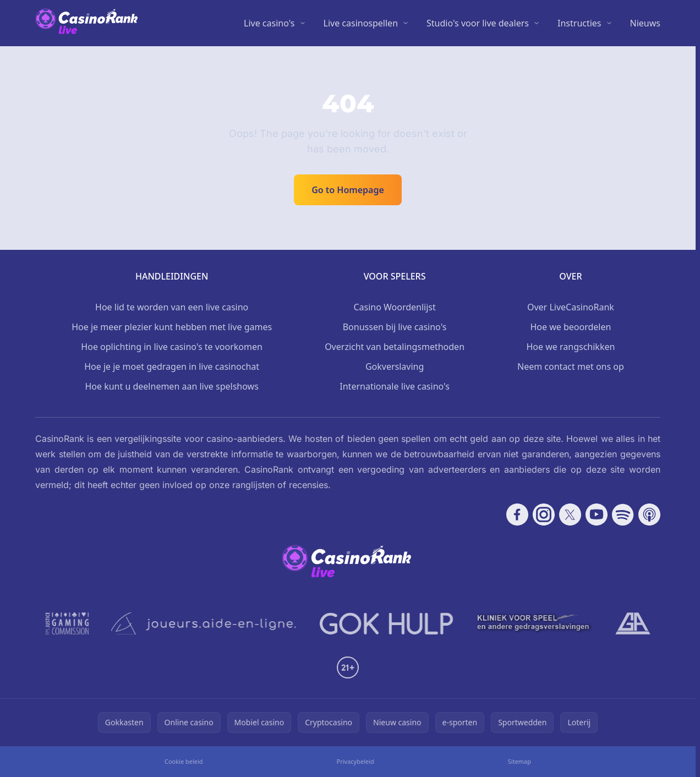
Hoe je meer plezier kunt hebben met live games (172, 327)
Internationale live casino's (395, 386)
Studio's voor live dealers (478, 23)
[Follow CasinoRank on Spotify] (623, 515)
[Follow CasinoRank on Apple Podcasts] (649, 515)
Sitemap (519, 761)
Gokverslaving (395, 366)
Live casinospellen (361, 23)
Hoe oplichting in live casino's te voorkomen (172, 347)
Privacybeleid (356, 761)
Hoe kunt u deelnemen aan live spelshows (171, 386)
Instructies (579, 23)
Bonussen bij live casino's (395, 327)
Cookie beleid (184, 761)
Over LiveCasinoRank (571, 307)
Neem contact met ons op (571, 366)
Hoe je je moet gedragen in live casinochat (172, 366)
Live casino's (269, 23)
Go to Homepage (348, 190)
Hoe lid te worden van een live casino (172, 307)
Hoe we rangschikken (571, 347)
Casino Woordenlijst (394, 307)
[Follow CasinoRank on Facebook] (517, 515)
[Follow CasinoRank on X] (570, 515)
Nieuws (645, 23)
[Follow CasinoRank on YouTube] (597, 515)
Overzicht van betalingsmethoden (395, 347)
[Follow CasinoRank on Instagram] (544, 515)
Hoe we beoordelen (570, 327)
